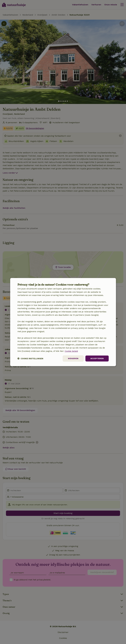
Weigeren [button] (73, 358)
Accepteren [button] (97, 358)
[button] (30, 359)
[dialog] (63, 322)
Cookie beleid (71, 351)
